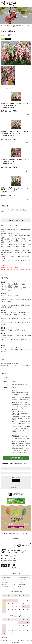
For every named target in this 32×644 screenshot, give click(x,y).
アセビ (3, 39)
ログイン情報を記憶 (16, 478)
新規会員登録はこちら (16, 488)
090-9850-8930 (11, 556)
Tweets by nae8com (16, 538)
